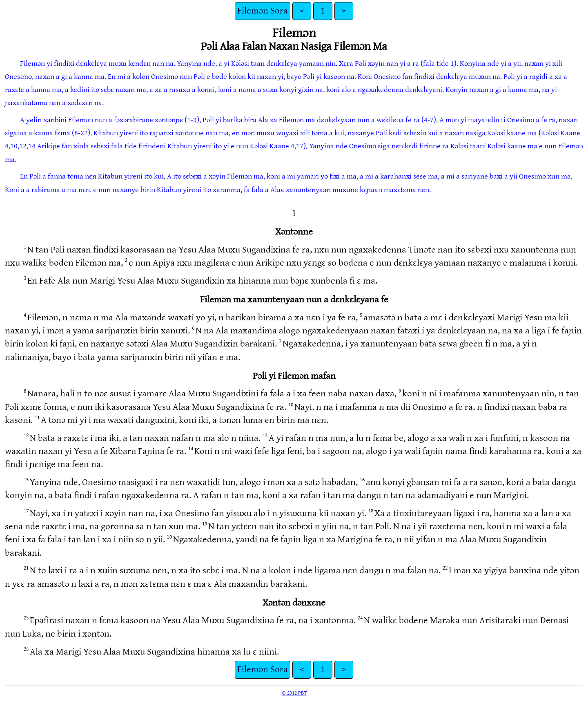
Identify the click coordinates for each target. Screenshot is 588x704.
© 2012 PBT (294, 693)
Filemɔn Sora (263, 11)
